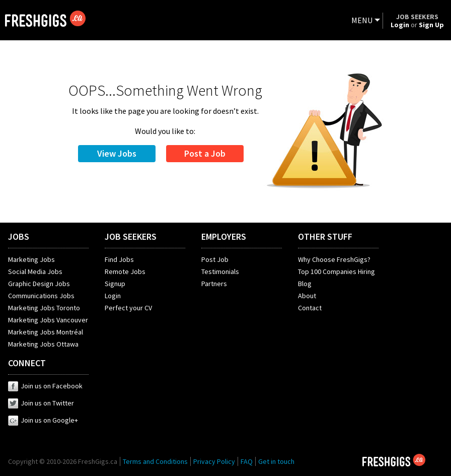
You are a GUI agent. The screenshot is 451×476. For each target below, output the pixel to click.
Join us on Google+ (43, 420)
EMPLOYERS (224, 236)
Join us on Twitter (41, 403)
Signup (115, 284)
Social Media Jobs (35, 271)
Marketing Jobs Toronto (44, 308)
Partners (214, 284)
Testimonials (220, 271)
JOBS (19, 236)
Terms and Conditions (155, 461)
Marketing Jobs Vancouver (48, 320)
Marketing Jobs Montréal (46, 332)
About (307, 296)
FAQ (247, 461)
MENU (362, 20)
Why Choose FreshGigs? (334, 259)
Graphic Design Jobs (39, 284)
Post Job (215, 259)
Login (113, 296)
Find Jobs (119, 259)
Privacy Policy (214, 461)
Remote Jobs (125, 271)
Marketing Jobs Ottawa (43, 344)
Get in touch (276, 461)
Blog (305, 284)
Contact (310, 308)
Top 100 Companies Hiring (336, 271)
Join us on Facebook (45, 386)
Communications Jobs (41, 296)
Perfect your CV (128, 308)
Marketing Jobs (31, 259)
